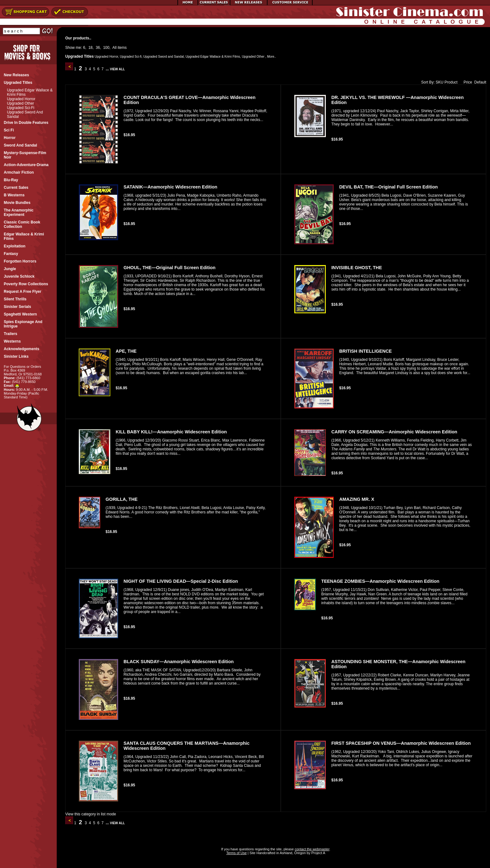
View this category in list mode (91, 814)
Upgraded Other (20, 103)
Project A (318, 853)
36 (98, 48)
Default (480, 82)
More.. (271, 57)
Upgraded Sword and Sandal (164, 57)
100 (106, 48)
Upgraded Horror (21, 99)
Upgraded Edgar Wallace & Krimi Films (213, 57)
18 (90, 48)
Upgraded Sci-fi (21, 108)
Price (466, 82)
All (115, 48)
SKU (440, 82)
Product (451, 82)
